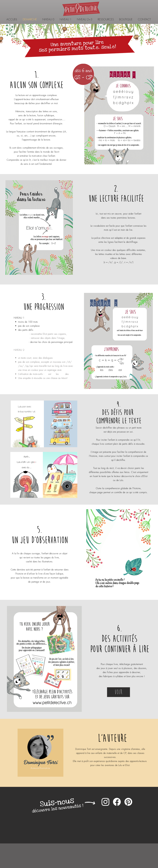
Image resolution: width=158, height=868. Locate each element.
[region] (40, 753)
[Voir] (118, 692)
